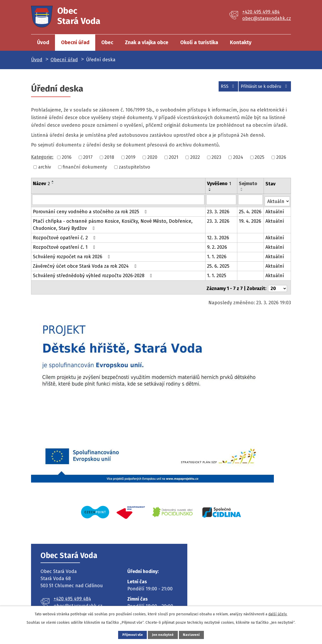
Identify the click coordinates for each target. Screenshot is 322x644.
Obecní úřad (75, 42)
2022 (195, 157)
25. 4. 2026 (250, 210)
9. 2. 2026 (217, 246)
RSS (218, 88)
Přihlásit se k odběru (262, 88)
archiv (45, 167)
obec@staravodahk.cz (267, 18)
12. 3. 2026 (218, 236)
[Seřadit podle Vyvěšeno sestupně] (210, 190)
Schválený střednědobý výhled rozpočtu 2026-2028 (94, 274)
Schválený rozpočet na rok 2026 (72, 255)
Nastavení (199, 634)
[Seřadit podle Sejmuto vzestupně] (242, 188)
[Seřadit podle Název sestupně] (53, 183)
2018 (109, 157)
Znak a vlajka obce (147, 42)
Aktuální (275, 210)
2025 (260, 157)
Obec (107, 42)
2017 (88, 157)
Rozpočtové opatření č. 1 (65, 246)
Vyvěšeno (219, 184)
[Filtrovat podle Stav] (277, 199)
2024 (238, 157)
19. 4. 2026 (250, 220)
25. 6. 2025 (218, 265)
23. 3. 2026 (218, 210)
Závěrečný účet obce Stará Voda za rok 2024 (86, 265)
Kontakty (241, 42)
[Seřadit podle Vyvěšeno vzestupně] (210, 188)
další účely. (278, 613)
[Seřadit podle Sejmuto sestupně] (242, 190)
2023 (216, 157)
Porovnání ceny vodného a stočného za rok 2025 (91, 210)
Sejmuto (248, 184)
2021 (174, 157)
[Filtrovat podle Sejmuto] (251, 200)
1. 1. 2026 (217, 255)
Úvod (43, 42)
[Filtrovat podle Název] (118, 200)
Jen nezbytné (163, 634)
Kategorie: (42, 157)
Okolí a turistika (199, 42)
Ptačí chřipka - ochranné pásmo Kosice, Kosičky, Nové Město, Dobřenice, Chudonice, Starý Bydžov (113, 223)
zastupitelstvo (135, 167)
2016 (67, 157)
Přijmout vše (125, 634)
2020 (152, 157)
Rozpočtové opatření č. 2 (65, 236)
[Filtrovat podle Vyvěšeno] (222, 200)
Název (41, 184)
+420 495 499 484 (261, 12)
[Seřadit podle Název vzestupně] (53, 181)
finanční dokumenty (85, 167)
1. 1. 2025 (217, 274)
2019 (131, 157)
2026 (281, 157)
